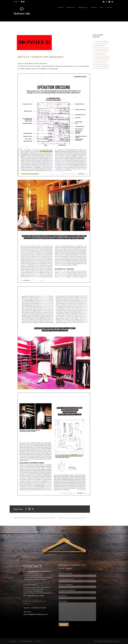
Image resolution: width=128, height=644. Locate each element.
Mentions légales (26, 641)
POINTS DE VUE (101, 62)
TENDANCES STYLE (102, 50)
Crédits (38, 641)
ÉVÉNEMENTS (100, 46)
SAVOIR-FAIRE (100, 54)
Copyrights (13, 641)
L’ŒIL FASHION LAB (102, 58)
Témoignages (83, 8)
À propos (94, 8)
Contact (109, 8)
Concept (61, 8)
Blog (102, 8)
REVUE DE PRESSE (102, 66)
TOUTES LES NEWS (102, 42)
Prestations (71, 8)
